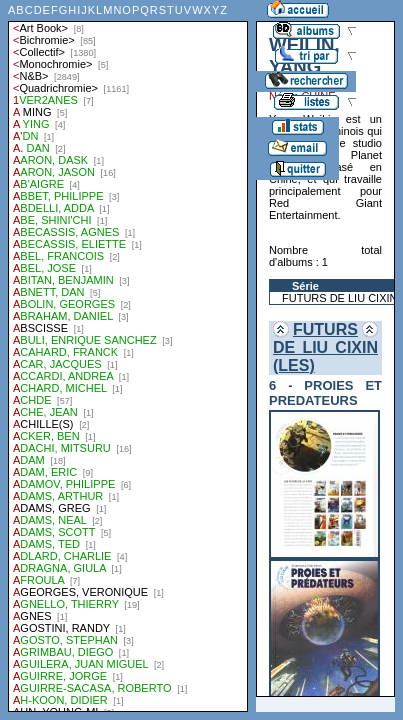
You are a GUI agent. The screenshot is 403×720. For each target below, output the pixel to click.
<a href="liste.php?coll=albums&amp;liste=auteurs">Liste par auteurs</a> (128, 356)
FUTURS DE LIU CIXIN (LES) (325, 347)
